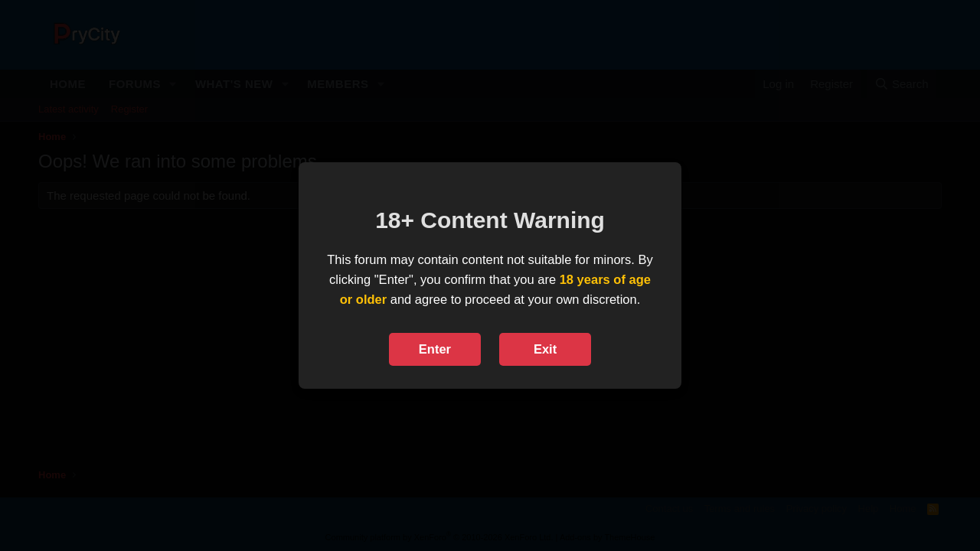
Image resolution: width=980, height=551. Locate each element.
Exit (545, 349)
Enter (435, 349)
